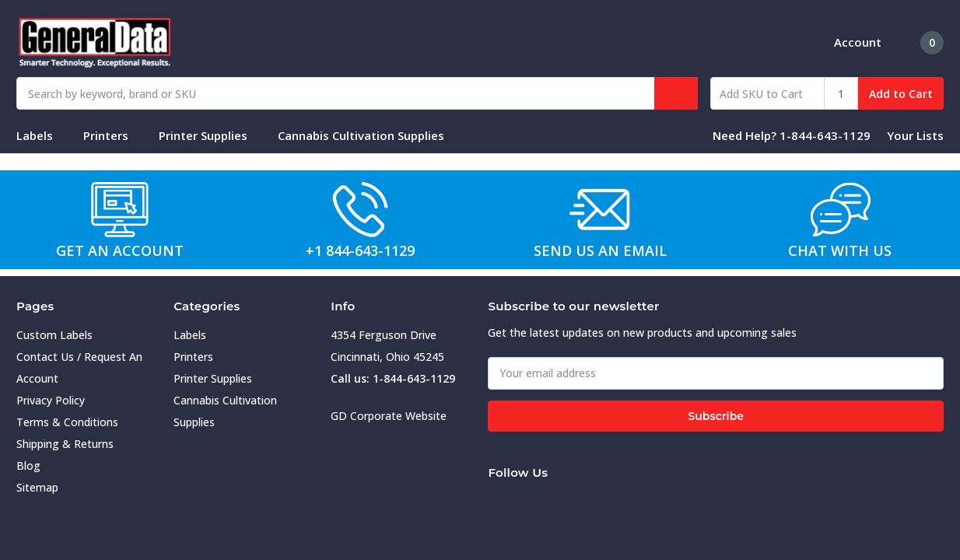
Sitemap (37, 487)
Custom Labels (54, 335)
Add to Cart (901, 94)
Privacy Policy (51, 400)
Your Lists (915, 135)
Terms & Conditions (67, 422)
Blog (28, 465)
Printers (112, 135)
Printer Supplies (210, 135)
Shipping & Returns (65, 444)
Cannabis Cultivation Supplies (368, 135)
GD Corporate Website (389, 416)
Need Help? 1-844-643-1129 (792, 135)
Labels (41, 135)
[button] (121, 209)
